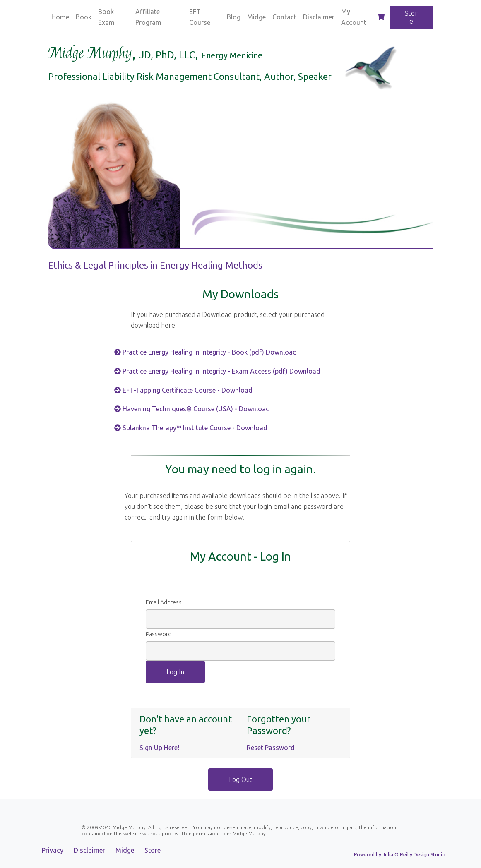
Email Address (164, 602)
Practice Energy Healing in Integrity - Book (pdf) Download (206, 352)
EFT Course (200, 17)
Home (60, 17)
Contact (284, 17)
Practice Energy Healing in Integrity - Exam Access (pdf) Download (219, 371)
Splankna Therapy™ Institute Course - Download (191, 428)
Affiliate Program (148, 17)
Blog (234, 17)
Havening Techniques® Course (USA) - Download (192, 409)
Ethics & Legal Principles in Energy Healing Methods (155, 265)
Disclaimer (319, 17)
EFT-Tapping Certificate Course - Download (183, 390)
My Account (354, 17)
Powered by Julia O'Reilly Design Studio (400, 855)
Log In (175, 672)
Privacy (53, 850)
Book (84, 17)
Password (159, 634)
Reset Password (271, 748)
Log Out (240, 779)
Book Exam (106, 17)
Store (411, 17)
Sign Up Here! (159, 748)
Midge (256, 17)
